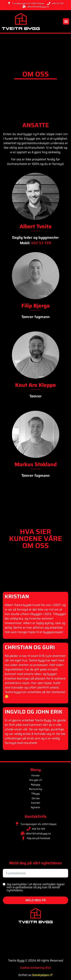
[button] (66, 21)
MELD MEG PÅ (36, 900)
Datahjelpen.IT (42, 975)
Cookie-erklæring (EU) (35, 968)
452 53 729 (41, 243)
